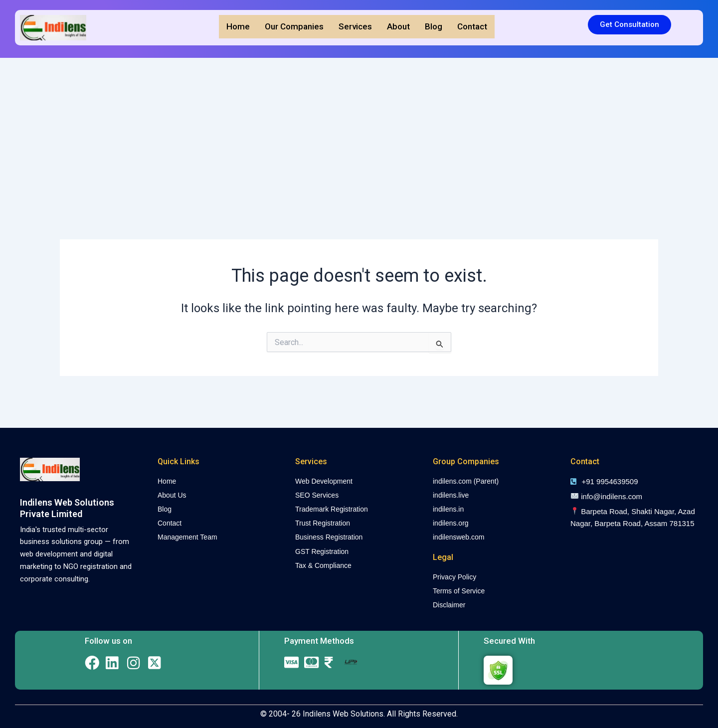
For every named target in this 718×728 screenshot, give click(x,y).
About (398, 26)
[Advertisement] (359, 133)
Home (238, 26)
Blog (434, 26)
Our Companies (294, 26)
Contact (472, 26)
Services (355, 26)
